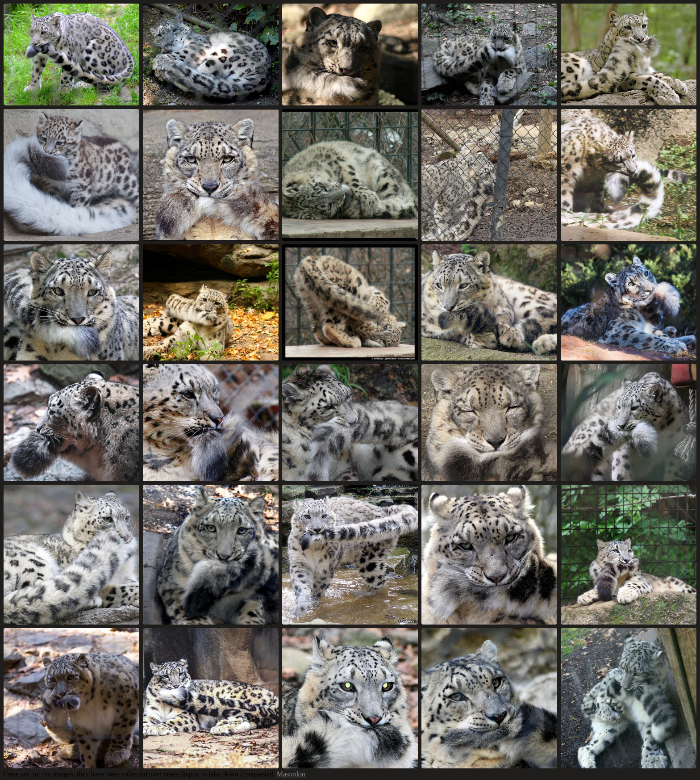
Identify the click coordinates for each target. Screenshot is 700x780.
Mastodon (291, 774)
